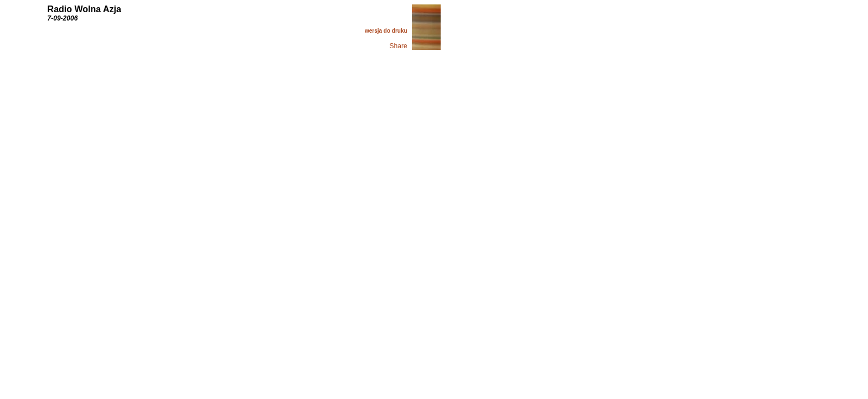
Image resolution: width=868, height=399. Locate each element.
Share (399, 46)
